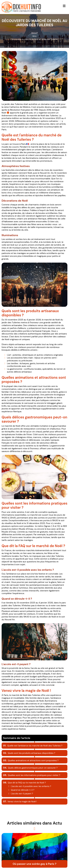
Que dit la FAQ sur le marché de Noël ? (24, 783)
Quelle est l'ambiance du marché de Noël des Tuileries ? (33, 746)
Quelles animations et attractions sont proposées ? (31, 760)
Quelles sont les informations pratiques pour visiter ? (32, 775)
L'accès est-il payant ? (20, 794)
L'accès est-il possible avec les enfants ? (29, 786)
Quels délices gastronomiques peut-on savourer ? (30, 768)
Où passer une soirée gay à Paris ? (35, 864)
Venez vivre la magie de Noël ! (20, 802)
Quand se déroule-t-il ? (21, 790)
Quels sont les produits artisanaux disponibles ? (29, 753)
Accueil (34, 33)
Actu (34, 36)
